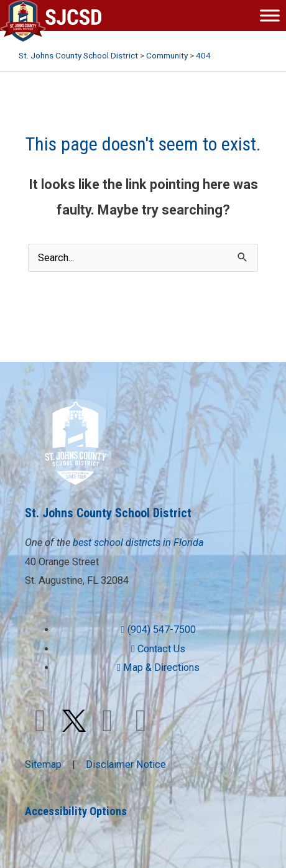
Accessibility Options (76, 811)
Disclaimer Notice (126, 764)
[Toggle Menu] (270, 15)
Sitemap (43, 764)
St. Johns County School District (108, 513)
